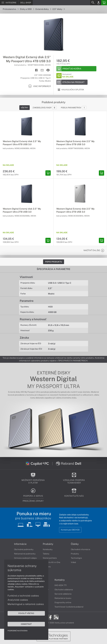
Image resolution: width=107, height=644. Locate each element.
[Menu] (9, 3)
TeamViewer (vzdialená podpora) (69, 607)
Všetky (25, 108)
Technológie (76, 558)
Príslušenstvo (11, 9)
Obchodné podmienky (24, 549)
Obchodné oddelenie (64, 590)
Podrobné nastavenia (18, 631)
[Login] (98, 3)
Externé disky (43, 9)
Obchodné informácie (80, 549)
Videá (73, 562)
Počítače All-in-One (51, 562)
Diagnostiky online (63, 602)
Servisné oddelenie (63, 594)
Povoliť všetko (26, 613)
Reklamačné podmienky (25, 554)
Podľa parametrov (74, 108)
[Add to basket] (76, 69)
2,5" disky (59, 9)
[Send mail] (42, 70)
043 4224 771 (61, 585)
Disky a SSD (27, 9)
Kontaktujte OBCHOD (70, 530)
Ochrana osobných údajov (25, 558)
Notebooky (48, 549)
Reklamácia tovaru (63, 598)
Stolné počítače (50, 558)
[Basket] (104, 3)
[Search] (93, 3)
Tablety (46, 554)
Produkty (48, 544)
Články (75, 544)
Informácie (20, 544)
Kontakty (60, 580)
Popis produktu (54, 262)
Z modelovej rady (45, 108)
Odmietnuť (26, 624)
